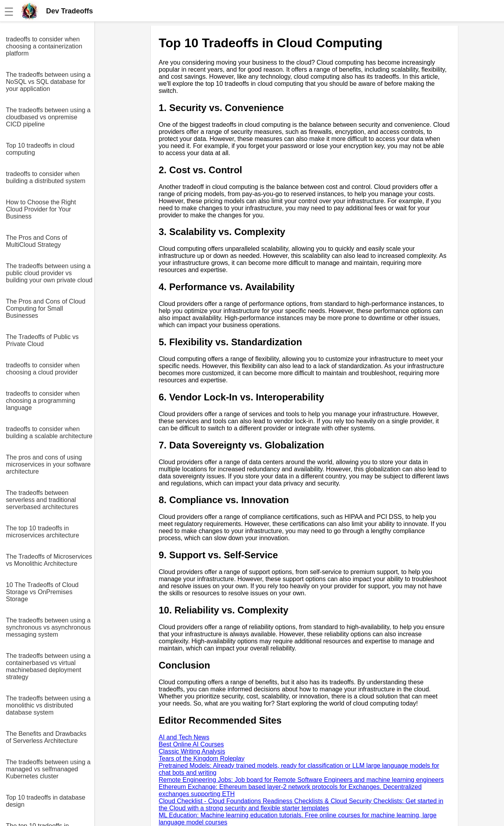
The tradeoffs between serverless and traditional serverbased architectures (42, 500)
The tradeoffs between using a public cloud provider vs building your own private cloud (49, 273)
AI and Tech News (184, 737)
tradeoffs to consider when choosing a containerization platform (44, 46)
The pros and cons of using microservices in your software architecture (48, 464)
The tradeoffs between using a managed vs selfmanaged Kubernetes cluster (48, 769)
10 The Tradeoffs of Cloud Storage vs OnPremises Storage (42, 592)
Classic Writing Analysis (192, 751)
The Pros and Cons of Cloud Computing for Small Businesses (46, 308)
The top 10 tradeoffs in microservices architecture (43, 532)
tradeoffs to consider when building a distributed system (46, 177)
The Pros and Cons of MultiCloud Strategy (37, 241)
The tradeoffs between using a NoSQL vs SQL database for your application (48, 82)
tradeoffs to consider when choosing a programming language (43, 401)
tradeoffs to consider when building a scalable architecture (49, 432)
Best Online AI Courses (191, 744)
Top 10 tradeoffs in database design (46, 801)
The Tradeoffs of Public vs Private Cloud (42, 340)
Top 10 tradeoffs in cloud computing (40, 149)
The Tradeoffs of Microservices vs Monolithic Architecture (49, 560)
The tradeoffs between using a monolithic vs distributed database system (48, 705)
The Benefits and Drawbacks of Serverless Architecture (46, 737)
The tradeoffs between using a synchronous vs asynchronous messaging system (48, 627)
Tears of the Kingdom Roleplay (202, 758)
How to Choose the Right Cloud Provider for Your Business (41, 209)
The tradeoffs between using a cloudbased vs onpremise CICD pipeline (48, 117)
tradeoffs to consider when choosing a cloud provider (43, 369)
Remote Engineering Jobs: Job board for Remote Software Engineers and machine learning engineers (301, 780)
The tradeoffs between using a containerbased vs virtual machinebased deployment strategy (48, 666)
